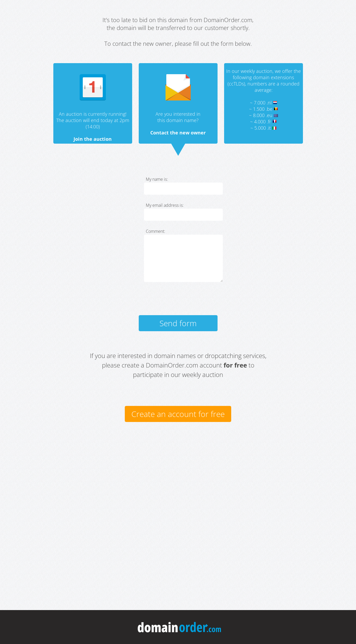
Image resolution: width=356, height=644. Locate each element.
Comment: (156, 231)
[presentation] (184, 301)
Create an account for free (178, 414)
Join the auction (93, 139)
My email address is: (165, 205)
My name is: (157, 179)
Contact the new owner (178, 133)
